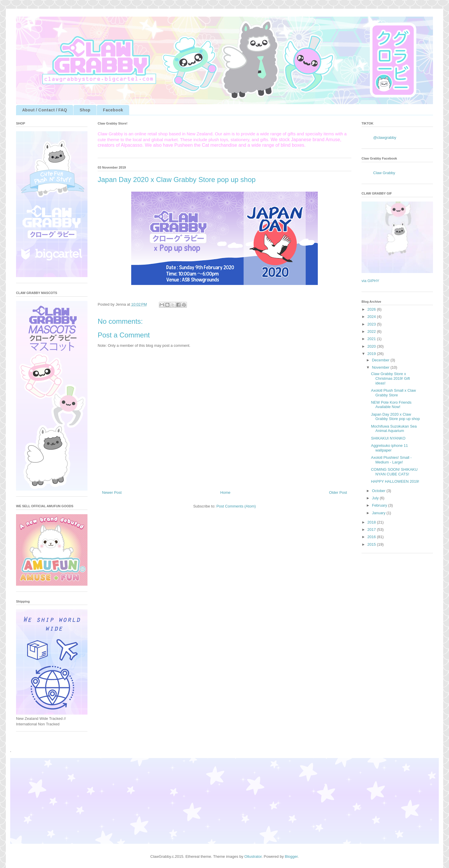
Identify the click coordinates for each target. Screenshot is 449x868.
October (379, 491)
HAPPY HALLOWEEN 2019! (395, 481)
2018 (372, 522)
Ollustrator (253, 856)
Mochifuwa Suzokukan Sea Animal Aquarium (394, 429)
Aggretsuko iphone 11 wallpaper (389, 448)
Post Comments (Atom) (236, 506)
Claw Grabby (384, 173)
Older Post (338, 492)
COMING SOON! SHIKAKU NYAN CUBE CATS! (394, 472)
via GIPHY (370, 281)
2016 (372, 537)
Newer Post (112, 492)
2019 (372, 354)
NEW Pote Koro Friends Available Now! (391, 405)
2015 (372, 544)
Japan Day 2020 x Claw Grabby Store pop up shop (395, 417)
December (381, 360)
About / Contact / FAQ (45, 110)
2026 (372, 309)
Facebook (113, 110)
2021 (372, 339)
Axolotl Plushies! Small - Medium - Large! (391, 460)
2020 (372, 346)
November (381, 367)
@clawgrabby (385, 138)
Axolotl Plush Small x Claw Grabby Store (393, 393)
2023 (372, 324)
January (379, 513)
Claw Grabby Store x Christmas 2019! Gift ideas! (390, 378)
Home (226, 492)
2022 (372, 331)
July (376, 498)
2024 (372, 317)
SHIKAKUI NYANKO (388, 438)
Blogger (291, 856)
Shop (85, 110)
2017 (372, 530)
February (380, 505)
